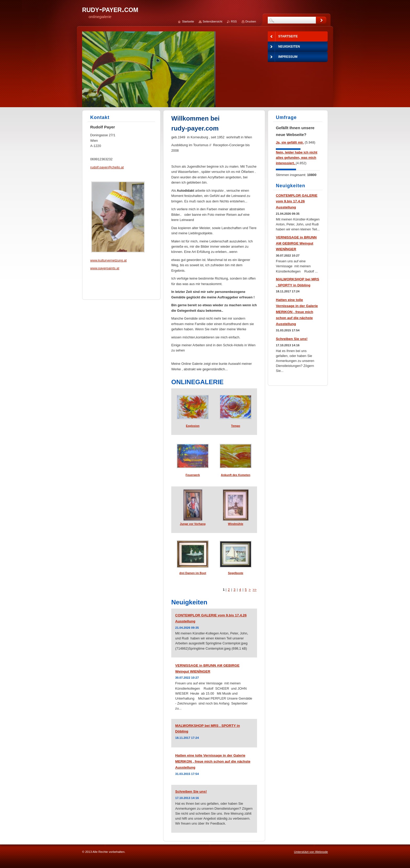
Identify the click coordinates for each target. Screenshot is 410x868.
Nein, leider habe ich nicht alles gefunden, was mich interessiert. (297, 158)
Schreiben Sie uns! (191, 792)
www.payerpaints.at (105, 268)
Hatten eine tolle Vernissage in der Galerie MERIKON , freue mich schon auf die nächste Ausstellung (213, 761)
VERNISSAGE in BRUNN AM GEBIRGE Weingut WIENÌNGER (296, 243)
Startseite (188, 21)
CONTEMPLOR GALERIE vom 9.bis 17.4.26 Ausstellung (297, 202)
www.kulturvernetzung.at (108, 260)
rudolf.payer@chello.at (107, 167)
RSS (234, 21)
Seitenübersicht (212, 21)
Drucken (251, 21)
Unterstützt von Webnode (311, 852)
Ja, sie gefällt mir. (290, 142)
